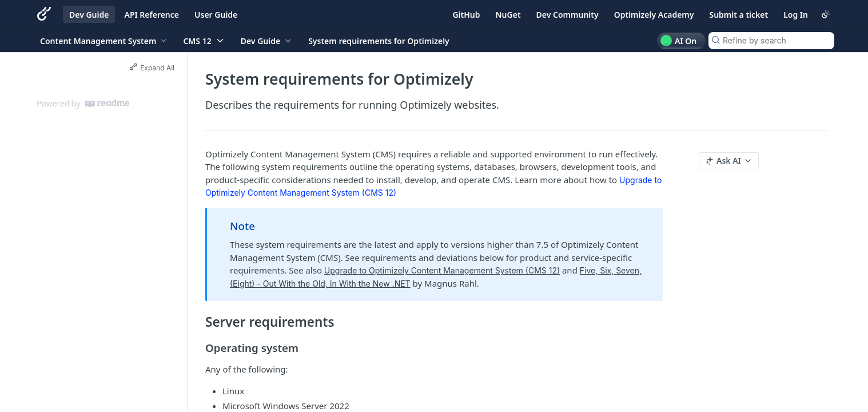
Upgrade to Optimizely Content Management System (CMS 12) (442, 270)
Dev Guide (89, 15)
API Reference (152, 15)
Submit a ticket (738, 15)
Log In (796, 15)
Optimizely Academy (654, 15)
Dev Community (568, 15)
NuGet (508, 15)
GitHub (466, 15)
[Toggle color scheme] (826, 14)
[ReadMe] (107, 104)
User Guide (216, 15)
